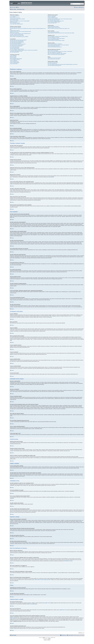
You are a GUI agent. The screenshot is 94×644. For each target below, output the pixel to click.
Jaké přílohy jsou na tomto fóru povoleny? (54, 58)
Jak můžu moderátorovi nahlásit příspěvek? (17, 49)
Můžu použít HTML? (13, 57)
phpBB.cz (49, 639)
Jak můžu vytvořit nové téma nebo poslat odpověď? (18, 40)
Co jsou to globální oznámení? (15, 60)
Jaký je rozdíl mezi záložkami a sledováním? (55, 44)
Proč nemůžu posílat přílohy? (15, 47)
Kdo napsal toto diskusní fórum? (53, 62)
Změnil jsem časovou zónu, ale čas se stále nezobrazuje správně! (20, 31)
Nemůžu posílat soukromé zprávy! (53, 26)
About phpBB (32, 604)
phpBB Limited (47, 603)
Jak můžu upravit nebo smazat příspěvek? (17, 41)
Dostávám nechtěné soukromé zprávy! (54, 27)
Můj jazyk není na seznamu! (14, 32)
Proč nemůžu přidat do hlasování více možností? (18, 44)
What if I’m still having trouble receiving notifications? (56, 54)
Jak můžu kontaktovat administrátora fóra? (54, 65)
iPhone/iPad (67, 561)
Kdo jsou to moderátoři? (52, 17)
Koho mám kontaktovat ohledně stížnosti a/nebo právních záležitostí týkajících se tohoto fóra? (63, 64)
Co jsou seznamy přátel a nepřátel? (53, 32)
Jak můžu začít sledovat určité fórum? (54, 46)
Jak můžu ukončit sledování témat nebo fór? (55, 47)
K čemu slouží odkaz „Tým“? (52, 23)
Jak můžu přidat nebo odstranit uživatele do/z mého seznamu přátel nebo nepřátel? (61, 33)
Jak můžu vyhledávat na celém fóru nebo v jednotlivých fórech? (58, 36)
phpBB (52, 177)
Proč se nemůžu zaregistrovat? (15, 18)
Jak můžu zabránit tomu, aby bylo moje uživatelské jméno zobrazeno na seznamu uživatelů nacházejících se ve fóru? (28, 29)
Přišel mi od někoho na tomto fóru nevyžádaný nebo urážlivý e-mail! (58, 28)
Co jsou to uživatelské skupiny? (53, 18)
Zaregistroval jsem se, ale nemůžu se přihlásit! (17, 19)
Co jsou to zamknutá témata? (15, 63)
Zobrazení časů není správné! (15, 30)
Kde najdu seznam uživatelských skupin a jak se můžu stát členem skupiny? (60, 19)
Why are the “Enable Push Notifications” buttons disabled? (57, 53)
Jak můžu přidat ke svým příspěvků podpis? (17, 42)
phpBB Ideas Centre (63, 610)
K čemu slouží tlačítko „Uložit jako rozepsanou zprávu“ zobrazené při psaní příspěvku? (24, 50)
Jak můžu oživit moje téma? (14, 52)
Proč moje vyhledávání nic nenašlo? (53, 37)
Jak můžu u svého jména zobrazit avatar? (17, 34)
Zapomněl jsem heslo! (14, 22)
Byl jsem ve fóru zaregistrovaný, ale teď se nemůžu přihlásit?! (20, 21)
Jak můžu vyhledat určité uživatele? (53, 39)
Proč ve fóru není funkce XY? (52, 63)
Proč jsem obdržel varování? (15, 48)
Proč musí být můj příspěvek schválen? (16, 51)
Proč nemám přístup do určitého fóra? (16, 46)
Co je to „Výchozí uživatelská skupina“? (54, 22)
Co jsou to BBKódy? (13, 56)
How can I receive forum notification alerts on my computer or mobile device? (60, 51)
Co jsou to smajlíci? (13, 58)
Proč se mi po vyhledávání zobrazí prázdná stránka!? (56, 38)
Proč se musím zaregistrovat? (15, 16)
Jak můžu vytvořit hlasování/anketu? (16, 43)
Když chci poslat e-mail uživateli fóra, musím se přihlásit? (19, 37)
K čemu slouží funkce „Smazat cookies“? (17, 24)
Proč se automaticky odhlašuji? (15, 23)
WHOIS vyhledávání (14, 618)
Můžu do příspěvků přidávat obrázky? (16, 59)
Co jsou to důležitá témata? (14, 62)
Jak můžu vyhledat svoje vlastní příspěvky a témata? (56, 40)
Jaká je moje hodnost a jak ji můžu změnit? (17, 36)
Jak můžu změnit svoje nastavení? (16, 27)
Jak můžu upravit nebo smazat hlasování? (17, 45)
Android (71, 561)
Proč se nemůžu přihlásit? (14, 20)
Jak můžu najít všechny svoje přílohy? (54, 59)
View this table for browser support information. (43, 580)
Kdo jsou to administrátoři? (52, 16)
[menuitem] (18, 7)
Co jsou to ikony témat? (14, 64)
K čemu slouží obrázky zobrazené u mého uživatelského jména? (20, 34)
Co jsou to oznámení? (14, 61)
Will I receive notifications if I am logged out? (55, 52)
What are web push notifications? (53, 50)
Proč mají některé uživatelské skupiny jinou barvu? (56, 21)
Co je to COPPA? (13, 17)
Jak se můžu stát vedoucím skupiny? (54, 20)
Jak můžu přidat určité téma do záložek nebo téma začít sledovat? (58, 45)
